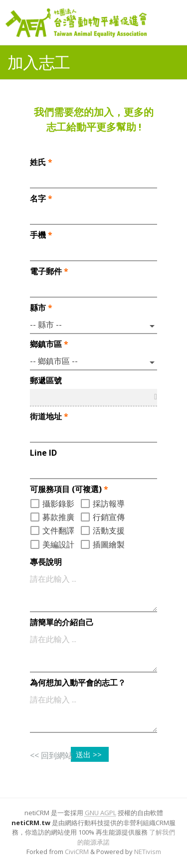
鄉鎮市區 (49, 344)
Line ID (43, 453)
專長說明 (46, 562)
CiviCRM (77, 852)
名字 (41, 198)
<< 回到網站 (51, 755)
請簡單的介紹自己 (62, 622)
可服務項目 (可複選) (69, 489)
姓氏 (41, 162)
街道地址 (49, 416)
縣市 (41, 308)
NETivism (148, 852)
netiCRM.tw (31, 823)
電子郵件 (49, 271)
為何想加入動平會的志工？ (78, 683)
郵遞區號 (46, 380)
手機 (41, 235)
